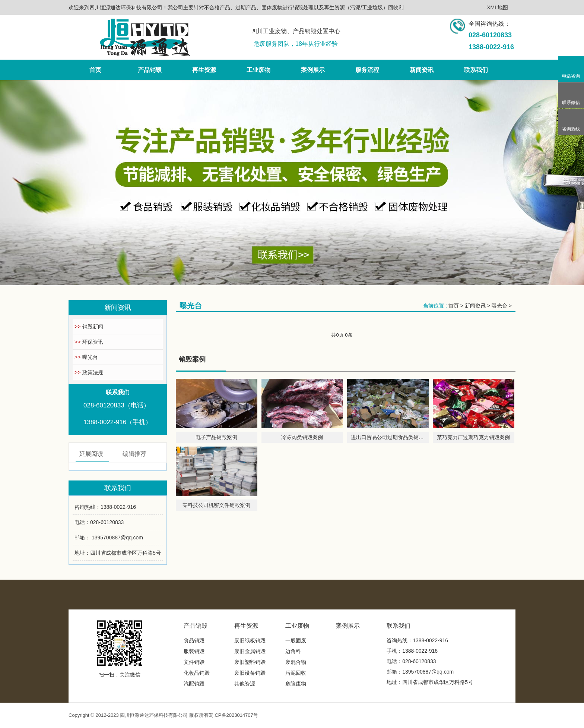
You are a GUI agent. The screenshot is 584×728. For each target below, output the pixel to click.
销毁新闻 (89, 327)
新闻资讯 (475, 306)
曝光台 (86, 357)
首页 (454, 306)
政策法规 (89, 372)
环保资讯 (89, 342)
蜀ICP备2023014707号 (233, 715)
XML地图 (497, 7)
